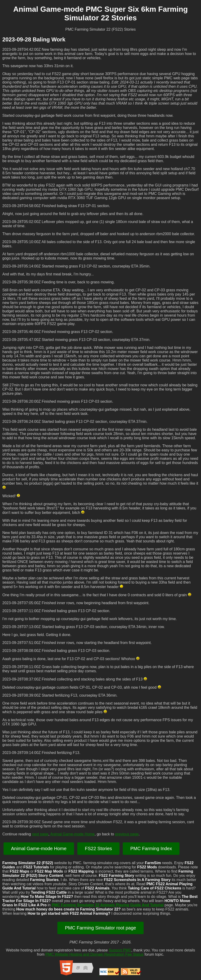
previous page (127, 834)
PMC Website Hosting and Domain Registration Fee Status (95, 954)
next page (40, 834)
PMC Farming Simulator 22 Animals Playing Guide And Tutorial (108, 905)
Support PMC (120, 950)
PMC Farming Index (151, 848)
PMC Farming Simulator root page (100, 928)
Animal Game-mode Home (73, 834)
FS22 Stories (98, 848)
